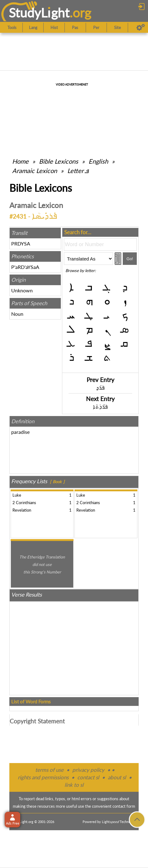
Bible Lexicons (59, 161)
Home (20, 161)
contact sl (88, 777)
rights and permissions (43, 777)
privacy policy (88, 770)
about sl (117, 777)
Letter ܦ (78, 171)
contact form (124, 806)
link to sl (74, 785)
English (98, 161)
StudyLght (39, 13)
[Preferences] (141, 27)
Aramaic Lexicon (35, 171)
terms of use (49, 770)
